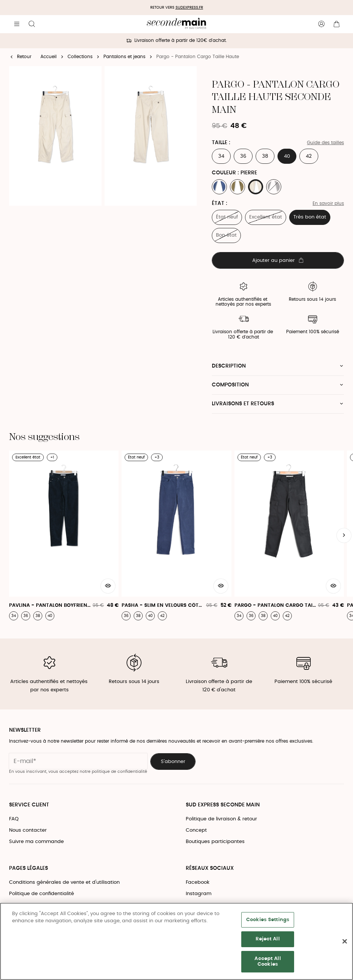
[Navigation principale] (17, 24)
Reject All (267, 939)
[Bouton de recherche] (32, 24)
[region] (176, 941)
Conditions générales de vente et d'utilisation (64, 882)
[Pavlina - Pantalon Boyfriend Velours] (64, 536)
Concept (196, 830)
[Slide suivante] (344, 535)
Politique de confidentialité (42, 894)
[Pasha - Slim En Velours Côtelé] (176, 536)
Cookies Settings (268, 920)
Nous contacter (28, 830)
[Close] (345, 942)
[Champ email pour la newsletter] (78, 761)
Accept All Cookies (267, 962)
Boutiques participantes (215, 842)
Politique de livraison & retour (221, 819)
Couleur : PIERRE (234, 173)
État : (220, 203)
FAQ (14, 819)
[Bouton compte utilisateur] (321, 24)
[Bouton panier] (336, 24)
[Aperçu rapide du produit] (108, 586)
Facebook (198, 882)
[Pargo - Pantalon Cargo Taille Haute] (289, 536)
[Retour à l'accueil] (176, 24)
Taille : (221, 143)
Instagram (199, 894)
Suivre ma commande (36, 842)
